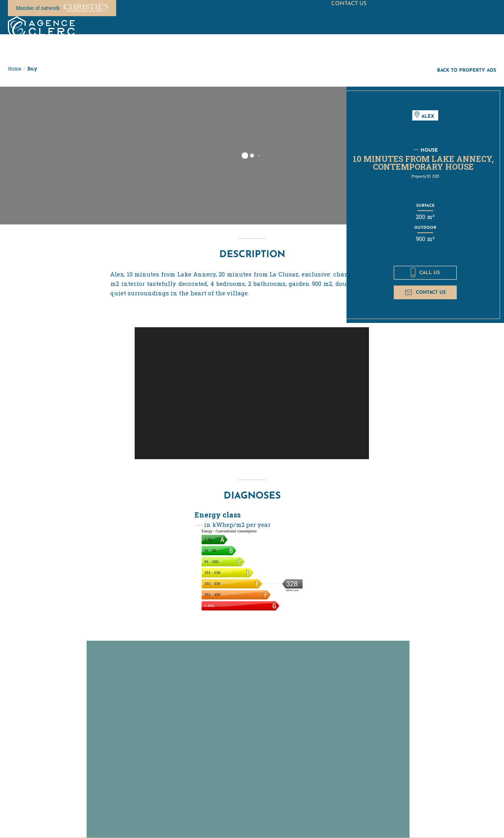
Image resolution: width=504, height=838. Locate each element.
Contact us (425, 292)
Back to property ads (467, 70)
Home (15, 69)
